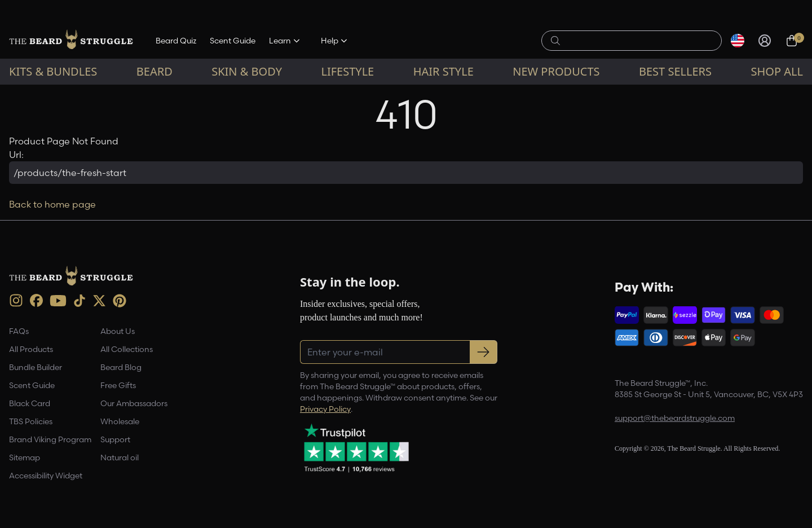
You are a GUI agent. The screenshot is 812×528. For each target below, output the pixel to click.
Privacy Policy (325, 409)
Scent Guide (233, 41)
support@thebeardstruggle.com (675, 418)
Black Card (30, 403)
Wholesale (120, 421)
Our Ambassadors (134, 403)
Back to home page (52, 204)
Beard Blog (121, 367)
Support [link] (115, 439)
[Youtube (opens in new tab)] (58, 301)
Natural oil (120, 457)
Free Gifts (118, 385)
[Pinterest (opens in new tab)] (120, 301)
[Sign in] (765, 41)
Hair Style (443, 71)
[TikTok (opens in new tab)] (80, 301)
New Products (556, 71)
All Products (31, 349)
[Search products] (638, 41)
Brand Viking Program (50, 439)
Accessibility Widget (46, 476)
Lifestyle (347, 71)
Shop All (777, 71)
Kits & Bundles (53, 71)
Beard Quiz (176, 41)
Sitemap (25, 457)
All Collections (127, 349)
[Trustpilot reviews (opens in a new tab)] (356, 448)
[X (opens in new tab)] (99, 301)
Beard (155, 71)
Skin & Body (247, 71)
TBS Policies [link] (31, 421)
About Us (118, 331)
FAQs (19, 331)
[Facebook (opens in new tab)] (36, 300)
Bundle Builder (36, 367)
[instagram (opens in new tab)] (16, 300)
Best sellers (675, 71)
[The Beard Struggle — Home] (71, 41)
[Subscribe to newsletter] (484, 352)
